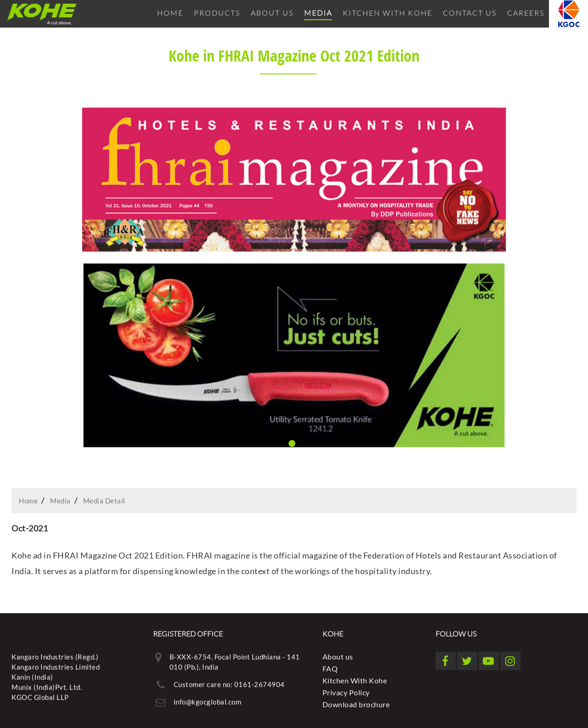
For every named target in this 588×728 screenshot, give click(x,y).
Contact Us (470, 13)
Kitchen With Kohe (387, 13)
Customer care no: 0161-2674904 (229, 683)
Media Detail (104, 501)
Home (170, 13)
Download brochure (356, 703)
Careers (526, 13)
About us (272, 13)
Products (217, 13)
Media (318, 13)
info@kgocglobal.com (208, 700)
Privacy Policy (346, 691)
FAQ (330, 667)
